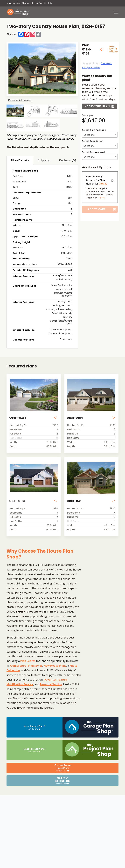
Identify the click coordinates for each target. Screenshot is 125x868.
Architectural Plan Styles (26, 665)
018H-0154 (75, 418)
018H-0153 (17, 501)
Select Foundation (93, 141)
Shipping (44, 160)
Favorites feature (56, 680)
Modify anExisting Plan (62, 780)
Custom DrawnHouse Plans (63, 768)
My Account (28, 3)
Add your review (91, 68)
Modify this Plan (99, 106)
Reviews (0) (68, 160)
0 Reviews (106, 63)
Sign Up (16, 3)
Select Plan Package (94, 130)
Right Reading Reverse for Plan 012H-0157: (96, 180)
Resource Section (51, 684)
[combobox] (100, 135)
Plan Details (20, 160)
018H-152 (74, 501)
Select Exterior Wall (94, 152)
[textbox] (100, 135)
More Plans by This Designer (114, 49)
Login (9, 3)
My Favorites (41, 3)
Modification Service (20, 684)
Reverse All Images (20, 100)
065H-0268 (18, 418)
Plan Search (28, 661)
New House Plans (55, 665)
